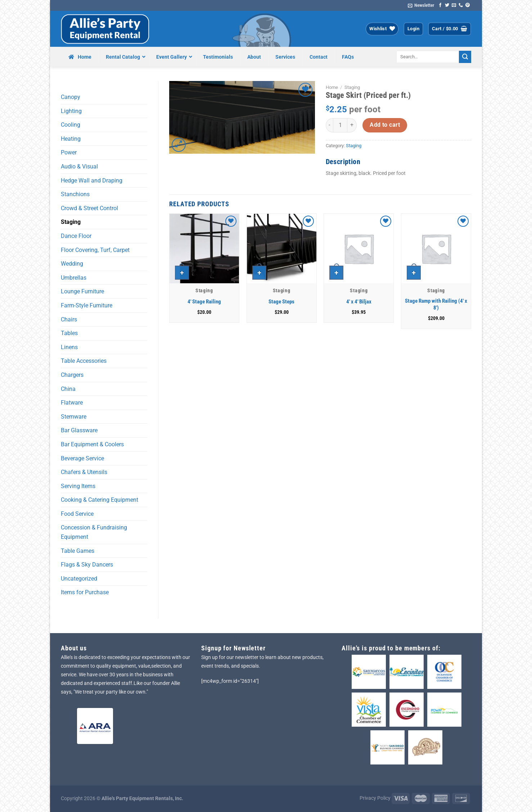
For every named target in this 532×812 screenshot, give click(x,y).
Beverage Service (82, 458)
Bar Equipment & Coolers (92, 444)
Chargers (72, 375)
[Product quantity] (340, 125)
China (68, 389)
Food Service (77, 514)
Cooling (71, 125)
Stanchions (75, 194)
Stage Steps (281, 302)
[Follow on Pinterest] (468, 5)
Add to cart (385, 125)
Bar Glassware (79, 430)
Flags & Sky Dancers (87, 565)
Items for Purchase (85, 592)
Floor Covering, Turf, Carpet (95, 250)
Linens (69, 347)
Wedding (72, 264)
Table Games (78, 551)
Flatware (72, 403)
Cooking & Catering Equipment (100, 500)
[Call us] (461, 5)
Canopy (71, 97)
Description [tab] (343, 162)
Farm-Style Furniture (87, 305)
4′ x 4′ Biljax (359, 302)
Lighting (71, 111)
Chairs (69, 319)
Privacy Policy (375, 798)
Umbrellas (74, 278)
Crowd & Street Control (89, 208)
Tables (69, 333)
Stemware (74, 417)
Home (332, 87)
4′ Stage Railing (204, 302)
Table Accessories (84, 361)
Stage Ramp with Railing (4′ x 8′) (436, 304)
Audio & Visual (79, 166)
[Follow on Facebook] (440, 5)
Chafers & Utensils (84, 472)
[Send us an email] (454, 5)
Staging (71, 222)
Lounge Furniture (82, 291)
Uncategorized (79, 579)
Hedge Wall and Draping (92, 181)
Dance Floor (76, 236)
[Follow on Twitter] (447, 5)
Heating (71, 139)
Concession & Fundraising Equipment (94, 532)
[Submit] (465, 57)
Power (69, 152)
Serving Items (78, 486)
